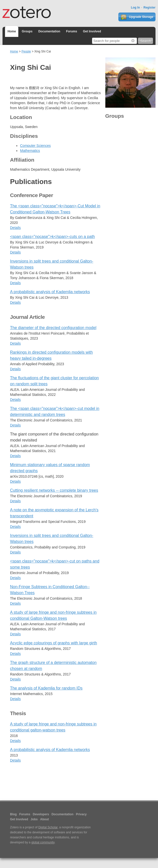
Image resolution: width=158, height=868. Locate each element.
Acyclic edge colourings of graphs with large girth (54, 643)
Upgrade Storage (137, 17)
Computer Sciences (35, 146)
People (26, 51)
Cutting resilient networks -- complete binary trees (54, 490)
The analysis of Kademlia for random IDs (46, 688)
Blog (13, 814)
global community (43, 842)
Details (15, 228)
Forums (71, 31)
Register (149, 8)
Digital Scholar (48, 827)
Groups (27, 31)
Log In (135, 8)
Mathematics (30, 151)
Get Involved (92, 31)
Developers (41, 814)
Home (12, 31)
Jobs (34, 819)
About (45, 819)
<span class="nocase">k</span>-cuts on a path (52, 237)
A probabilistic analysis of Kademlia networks (50, 292)
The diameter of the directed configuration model (53, 328)
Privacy (81, 814)
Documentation (49, 31)
